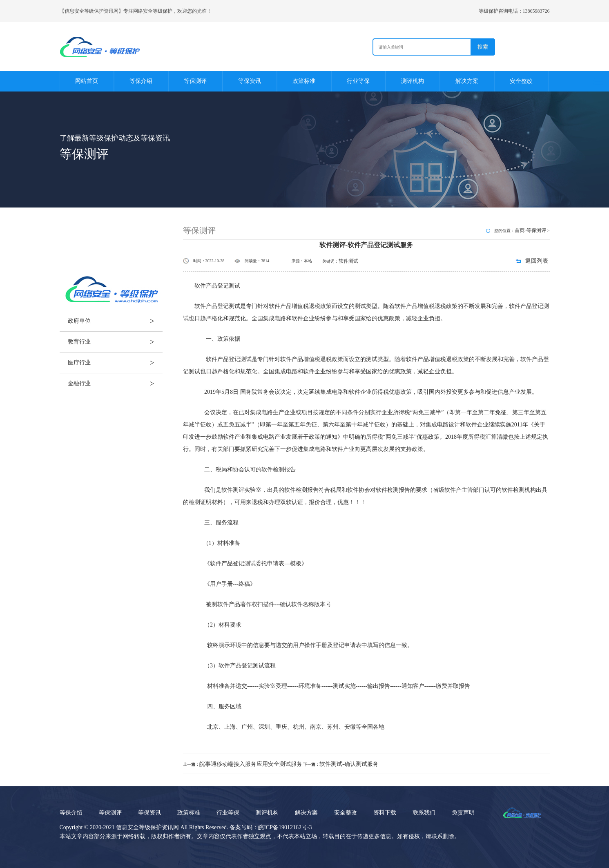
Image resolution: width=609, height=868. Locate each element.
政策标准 (304, 81)
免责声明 (463, 813)
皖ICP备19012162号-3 (285, 827)
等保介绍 (141, 81)
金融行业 (115, 384)
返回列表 (537, 261)
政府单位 (115, 321)
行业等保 (358, 81)
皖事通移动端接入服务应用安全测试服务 (251, 764)
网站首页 (87, 81)
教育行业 (115, 342)
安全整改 (521, 81)
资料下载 (385, 813)
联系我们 (424, 813)
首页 (520, 230)
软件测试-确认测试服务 (349, 764)
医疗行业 (115, 363)
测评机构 (413, 81)
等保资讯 (250, 81)
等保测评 (195, 81)
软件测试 (348, 261)
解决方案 (467, 81)
